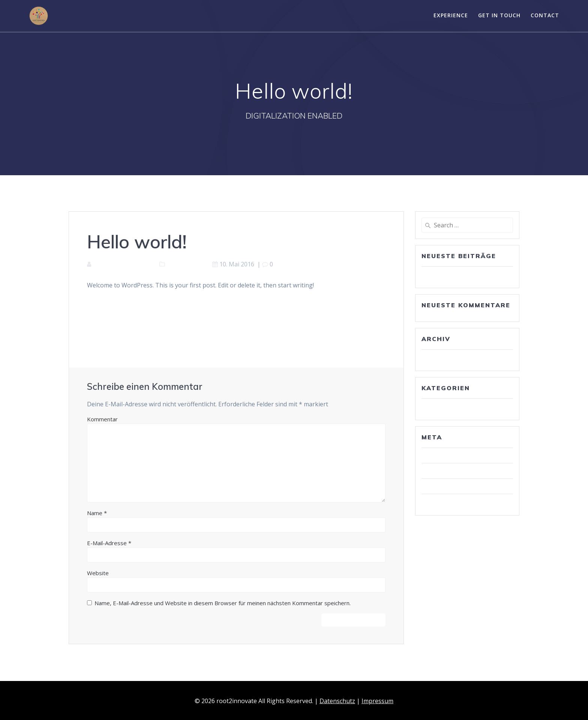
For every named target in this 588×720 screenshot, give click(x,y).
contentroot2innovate (124, 264)
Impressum (377, 701)
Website (98, 573)
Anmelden (439, 455)
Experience (451, 15)
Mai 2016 (437, 357)
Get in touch (499, 15)
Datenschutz (337, 701)
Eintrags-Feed (444, 471)
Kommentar (102, 419)
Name (97, 513)
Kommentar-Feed (449, 486)
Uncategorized (187, 264)
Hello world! (441, 274)
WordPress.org (446, 502)
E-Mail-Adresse (109, 543)
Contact (545, 15)
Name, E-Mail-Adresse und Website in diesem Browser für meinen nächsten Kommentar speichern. (223, 603)
